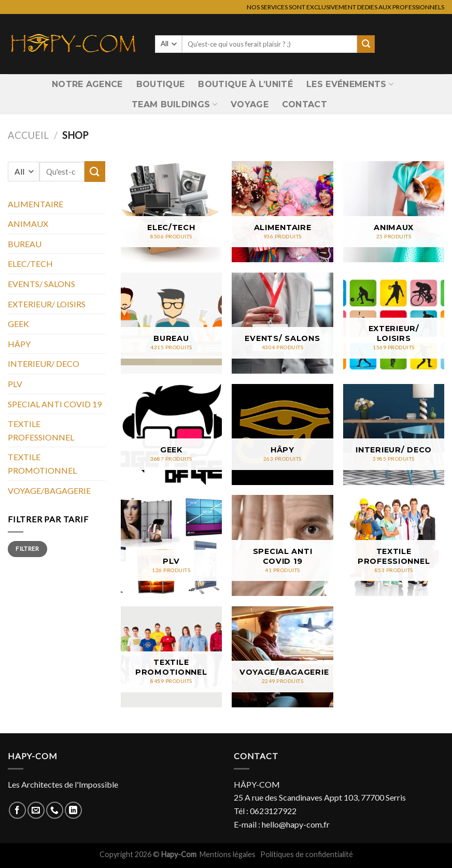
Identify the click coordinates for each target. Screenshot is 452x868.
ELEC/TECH (30, 264)
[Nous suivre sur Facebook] (17, 810)
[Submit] (366, 44)
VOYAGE (250, 104)
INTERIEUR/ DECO (44, 364)
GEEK (18, 324)
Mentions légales (228, 854)
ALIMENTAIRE (36, 204)
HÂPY (19, 344)
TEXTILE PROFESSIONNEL (41, 430)
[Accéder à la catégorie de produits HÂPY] (282, 435)
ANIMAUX (28, 224)
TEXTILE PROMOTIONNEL (42, 464)
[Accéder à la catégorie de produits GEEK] (171, 435)
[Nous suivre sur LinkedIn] (73, 810)
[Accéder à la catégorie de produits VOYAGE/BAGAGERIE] (282, 657)
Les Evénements (350, 84)
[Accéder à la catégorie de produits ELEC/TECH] (171, 212)
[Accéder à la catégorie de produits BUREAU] (171, 323)
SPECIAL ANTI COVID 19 (55, 404)
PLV (15, 384)
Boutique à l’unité (245, 84)
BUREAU (25, 244)
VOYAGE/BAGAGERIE (49, 490)
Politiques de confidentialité (307, 854)
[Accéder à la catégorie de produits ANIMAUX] (394, 212)
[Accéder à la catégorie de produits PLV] (171, 545)
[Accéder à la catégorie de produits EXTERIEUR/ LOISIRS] (394, 323)
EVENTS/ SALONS (41, 284)
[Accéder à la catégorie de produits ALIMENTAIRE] (282, 212)
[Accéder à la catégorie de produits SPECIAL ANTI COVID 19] (282, 545)
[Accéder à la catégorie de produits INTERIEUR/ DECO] (394, 435)
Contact (305, 104)
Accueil (28, 135)
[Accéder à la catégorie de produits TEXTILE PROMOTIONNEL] (171, 657)
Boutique (161, 84)
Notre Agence (87, 84)
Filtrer (27, 549)
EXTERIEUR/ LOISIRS (47, 304)
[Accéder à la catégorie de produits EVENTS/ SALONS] (282, 323)
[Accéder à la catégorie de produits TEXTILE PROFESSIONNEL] (394, 545)
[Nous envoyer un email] (36, 810)
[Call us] (55, 810)
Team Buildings (174, 105)
